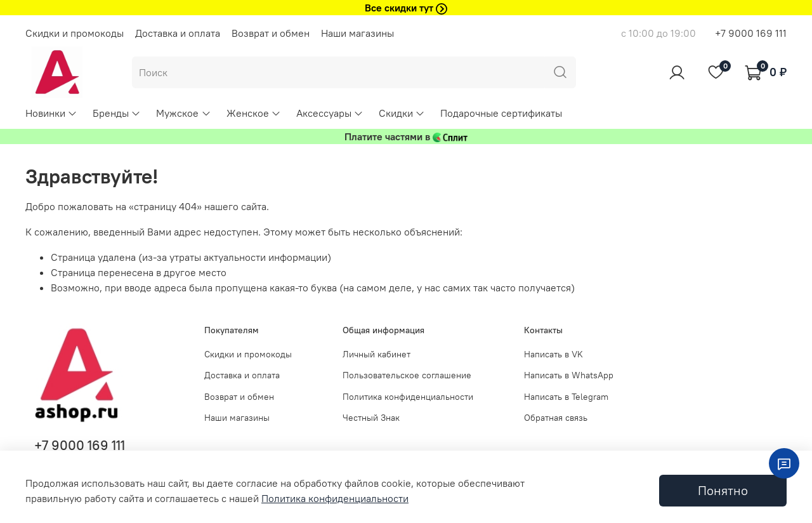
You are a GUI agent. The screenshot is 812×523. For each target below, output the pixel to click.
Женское (254, 113)
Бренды (117, 113)
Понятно (723, 490)
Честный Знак (371, 418)
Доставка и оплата (178, 33)
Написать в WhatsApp (569, 375)
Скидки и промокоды (75, 33)
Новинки (51, 113)
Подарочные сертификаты (501, 113)
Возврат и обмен (271, 33)
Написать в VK (553, 354)
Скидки (402, 113)
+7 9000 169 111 (751, 33)
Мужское (183, 113)
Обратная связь (556, 418)
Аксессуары (330, 113)
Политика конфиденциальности (408, 397)
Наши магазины (357, 33)
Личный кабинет (377, 354)
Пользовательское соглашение (407, 375)
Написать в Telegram (566, 397)
